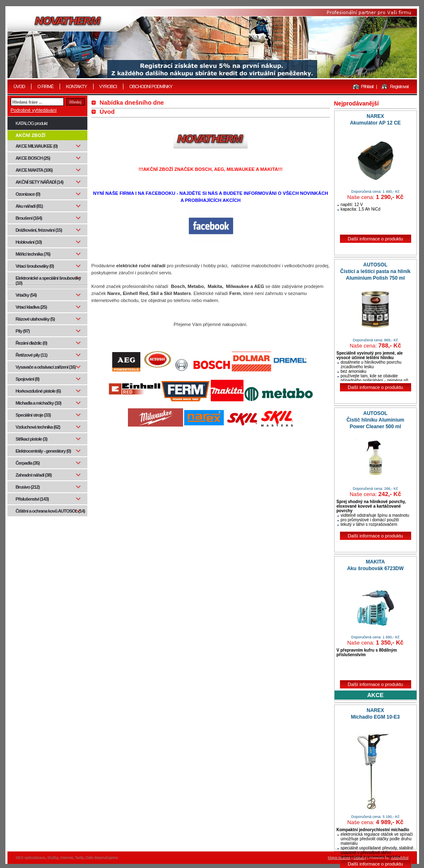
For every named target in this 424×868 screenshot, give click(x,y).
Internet (66, 858)
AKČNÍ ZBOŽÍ (31, 135)
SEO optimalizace (31, 858)
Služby (53, 858)
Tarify (79, 858)
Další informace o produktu (376, 239)
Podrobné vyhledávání (34, 110)
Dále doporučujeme (102, 858)
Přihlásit (367, 86)
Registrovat (399, 86)
